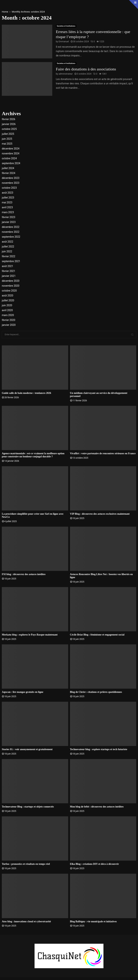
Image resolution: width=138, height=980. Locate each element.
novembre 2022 (11, 232)
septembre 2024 (11, 163)
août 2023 (8, 193)
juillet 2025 (8, 134)
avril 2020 (7, 310)
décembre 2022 (11, 227)
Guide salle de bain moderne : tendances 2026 (26, 393)
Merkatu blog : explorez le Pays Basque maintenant (30, 635)
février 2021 (9, 271)
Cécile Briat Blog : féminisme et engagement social (97, 635)
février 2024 (9, 173)
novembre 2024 (11, 153)
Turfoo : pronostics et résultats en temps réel (26, 864)
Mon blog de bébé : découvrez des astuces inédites (97, 807)
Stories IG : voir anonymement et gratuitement (27, 749)
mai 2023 (7, 202)
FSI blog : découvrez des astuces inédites (24, 574)
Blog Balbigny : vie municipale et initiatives (93, 921)
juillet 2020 (8, 300)
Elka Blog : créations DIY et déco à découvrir (95, 864)
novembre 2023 (11, 183)
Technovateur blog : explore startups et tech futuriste (99, 749)
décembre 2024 (11, 149)
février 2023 (9, 217)
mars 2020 (8, 315)
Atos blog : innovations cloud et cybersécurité (26, 921)
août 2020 (8, 296)
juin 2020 (7, 305)
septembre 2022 (11, 237)
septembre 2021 (11, 261)
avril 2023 (7, 207)
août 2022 (8, 242)
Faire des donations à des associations (86, 69)
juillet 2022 (8, 247)
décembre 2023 (11, 178)
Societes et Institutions (66, 26)
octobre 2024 (9, 158)
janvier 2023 (9, 222)
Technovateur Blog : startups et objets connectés (28, 807)
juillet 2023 (8, 198)
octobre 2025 (9, 129)
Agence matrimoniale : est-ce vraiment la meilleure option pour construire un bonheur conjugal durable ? (33, 455)
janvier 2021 (9, 276)
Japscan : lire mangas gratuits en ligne (23, 692)
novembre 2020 (11, 286)
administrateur (66, 74)
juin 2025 (7, 139)
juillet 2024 (8, 168)
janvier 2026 (9, 124)
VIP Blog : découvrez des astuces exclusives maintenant (100, 514)
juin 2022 (7, 251)
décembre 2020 (11, 281)
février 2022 (9, 256)
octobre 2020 (9, 291)
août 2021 (8, 266)
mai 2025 (7, 144)
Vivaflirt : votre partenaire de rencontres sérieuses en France (103, 453)
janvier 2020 (9, 325)
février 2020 (9, 320)
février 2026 (9, 119)
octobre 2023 (9, 188)
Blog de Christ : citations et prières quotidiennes (96, 692)
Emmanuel (64, 42)
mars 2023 (8, 212)
